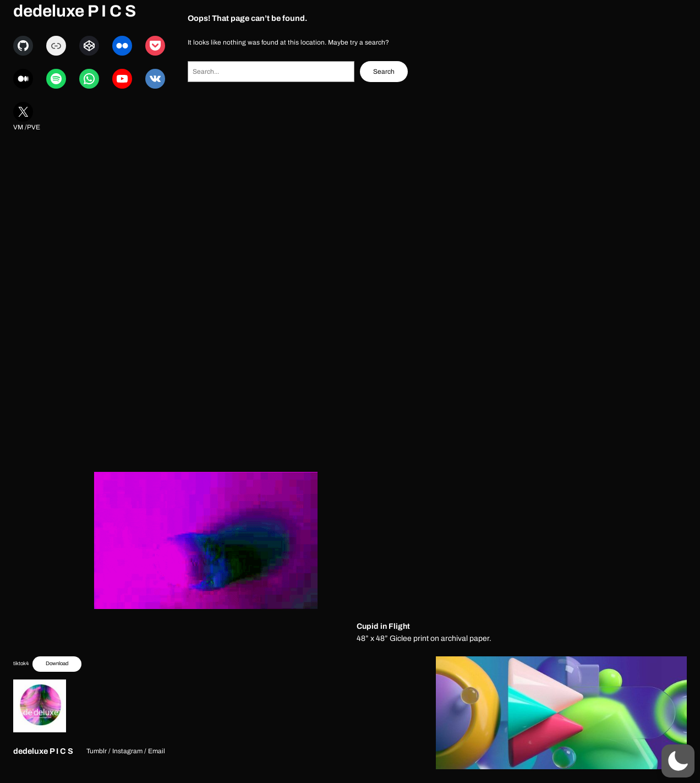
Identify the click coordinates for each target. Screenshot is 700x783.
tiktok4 (21, 664)
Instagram (127, 751)
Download (57, 664)
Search (384, 72)
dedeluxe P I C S (75, 11)
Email (157, 751)
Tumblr (97, 751)
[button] (678, 761)
